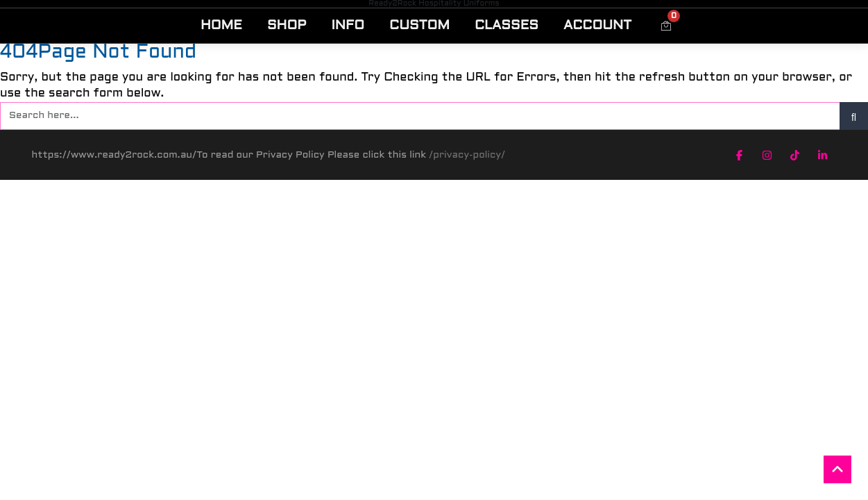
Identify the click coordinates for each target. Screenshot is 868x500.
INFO (348, 26)
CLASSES (507, 26)
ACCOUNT (597, 26)
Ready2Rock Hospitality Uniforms (434, 3)
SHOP (287, 26)
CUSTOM (419, 26)
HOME (221, 26)
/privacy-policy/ (467, 155)
